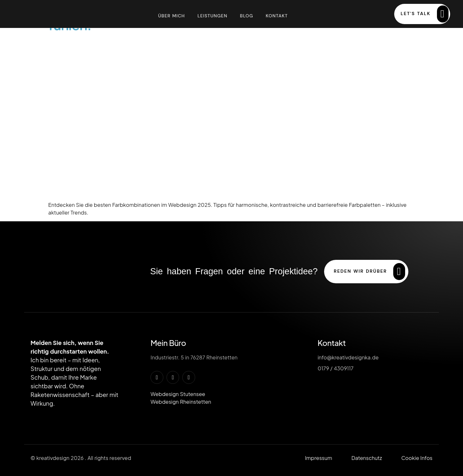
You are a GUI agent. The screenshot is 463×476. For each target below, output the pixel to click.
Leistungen (212, 15)
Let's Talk (425, 14)
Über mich (171, 15)
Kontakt (277, 15)
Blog (246, 15)
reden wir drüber (369, 272)
